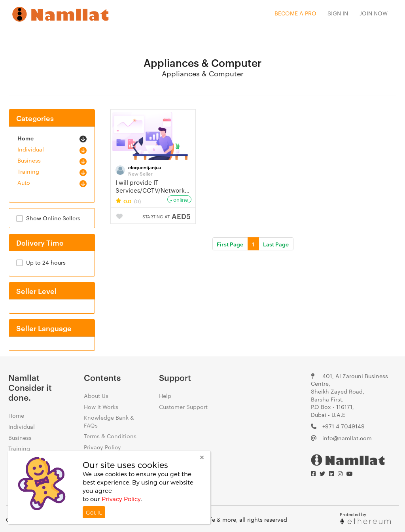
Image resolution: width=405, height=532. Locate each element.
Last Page (276, 244)
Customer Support (183, 407)
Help (165, 396)
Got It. (94, 512)
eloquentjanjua (145, 167)
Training (28, 171)
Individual (31, 149)
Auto (24, 182)
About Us (96, 396)
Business (29, 160)
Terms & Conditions (110, 436)
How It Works (101, 407)
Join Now (374, 13)
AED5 (167, 216)
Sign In (338, 13)
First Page (230, 244)
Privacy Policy (102, 447)
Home (26, 138)
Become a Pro (295, 13)
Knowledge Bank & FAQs (109, 421)
